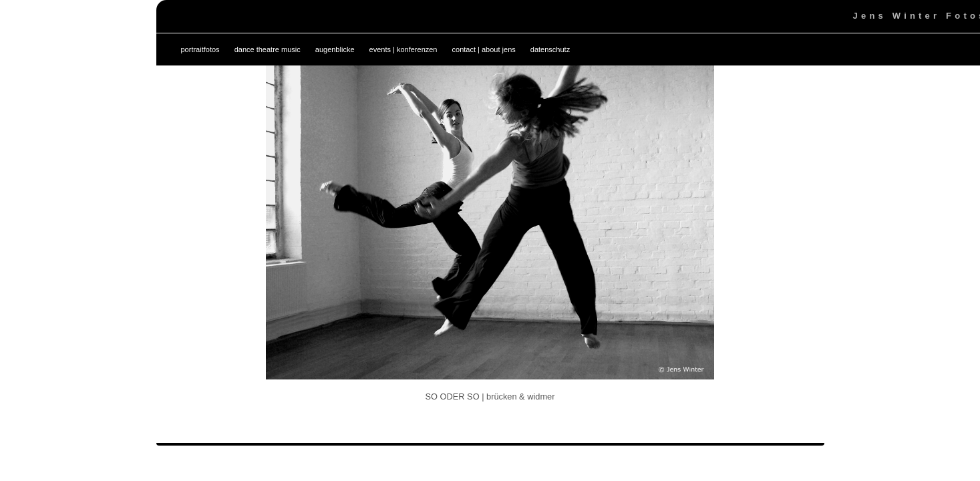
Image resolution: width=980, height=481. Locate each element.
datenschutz (550, 49)
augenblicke (335, 49)
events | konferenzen (403, 49)
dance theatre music (268, 49)
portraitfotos (200, 49)
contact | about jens (484, 49)
